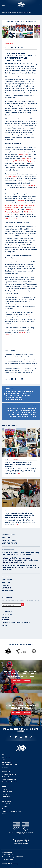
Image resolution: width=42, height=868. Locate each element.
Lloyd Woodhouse (11, 176)
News (7, 11)
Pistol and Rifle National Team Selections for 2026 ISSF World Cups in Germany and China (20, 560)
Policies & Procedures (10, 777)
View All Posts (10, 543)
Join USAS (7, 614)
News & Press (9, 43)
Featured (11, 11)
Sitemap (5, 767)
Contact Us (6, 757)
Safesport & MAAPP (9, 765)
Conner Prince (17, 207)
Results (6, 537)
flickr (5, 585)
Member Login (7, 762)
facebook (7, 580)
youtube (6, 588)
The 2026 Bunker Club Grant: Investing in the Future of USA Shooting (20, 554)
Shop (5, 625)
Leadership (6, 797)
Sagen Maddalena (11, 205)
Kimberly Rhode (23, 154)
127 (28, 315)
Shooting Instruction (10, 782)
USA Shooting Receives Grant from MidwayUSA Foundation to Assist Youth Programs (21, 567)
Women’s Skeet (12, 219)
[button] (12, 48)
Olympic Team (7, 792)
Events (6, 620)
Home (3, 11)
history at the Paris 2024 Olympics (21, 161)
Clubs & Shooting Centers (16, 623)
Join (38, 5)
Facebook (21, 332)
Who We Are (6, 789)
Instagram (8, 334)
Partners (5, 794)
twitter (6, 582)
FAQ (3, 760)
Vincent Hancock (26, 159)
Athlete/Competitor (9, 774)
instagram (7, 591)
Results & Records (9, 779)
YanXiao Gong (17, 212)
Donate (6, 617)
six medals (20, 201)
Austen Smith (10, 210)
